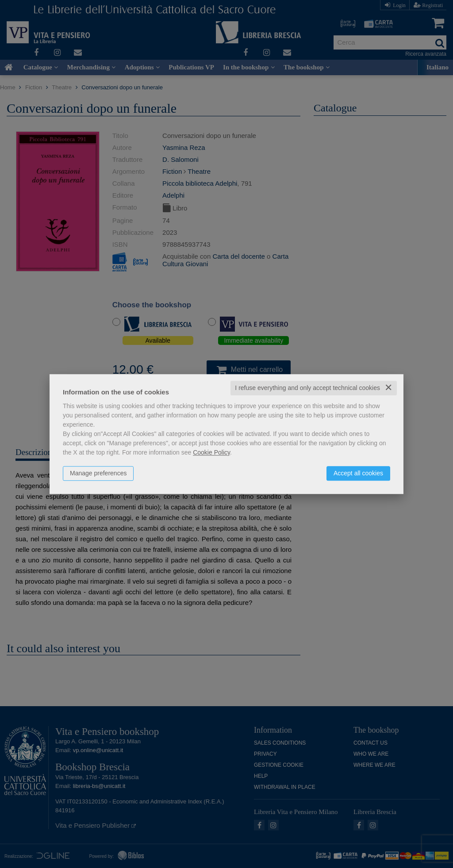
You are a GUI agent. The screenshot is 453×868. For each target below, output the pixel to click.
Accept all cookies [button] (358, 473)
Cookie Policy (211, 452)
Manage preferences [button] (98, 473)
